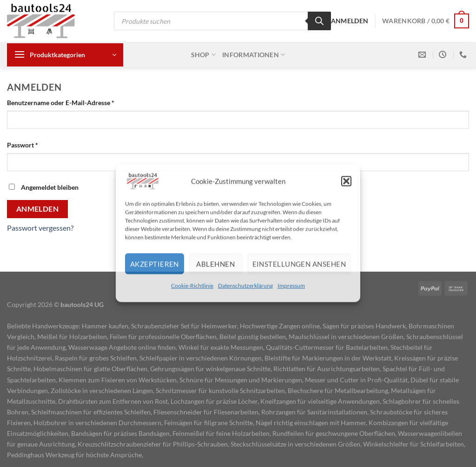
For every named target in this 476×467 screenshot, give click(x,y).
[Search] (319, 21)
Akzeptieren (155, 264)
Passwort (40, 144)
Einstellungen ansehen (299, 264)
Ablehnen (215, 264)
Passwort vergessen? (40, 228)
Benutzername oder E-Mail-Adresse (78, 102)
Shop (204, 55)
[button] (346, 181)
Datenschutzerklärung (245, 285)
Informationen (254, 55)
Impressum (291, 285)
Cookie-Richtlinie (192, 285)
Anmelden (38, 209)
